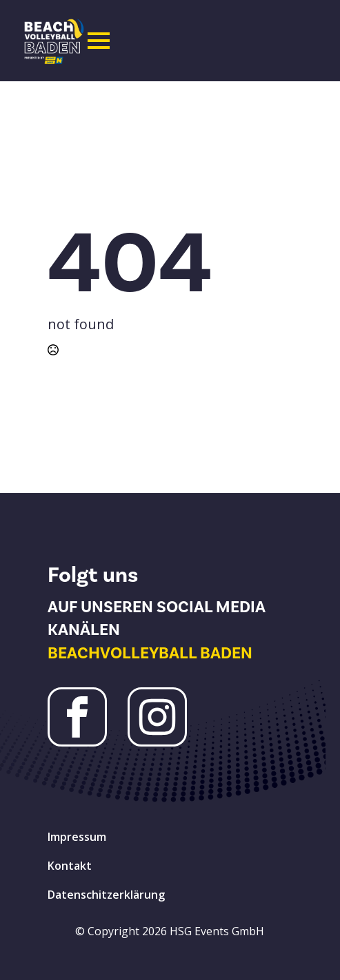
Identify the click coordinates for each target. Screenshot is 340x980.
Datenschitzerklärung (106, 895)
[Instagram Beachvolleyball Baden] (157, 717)
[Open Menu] (99, 41)
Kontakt (70, 866)
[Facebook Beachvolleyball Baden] (77, 717)
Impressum (77, 837)
